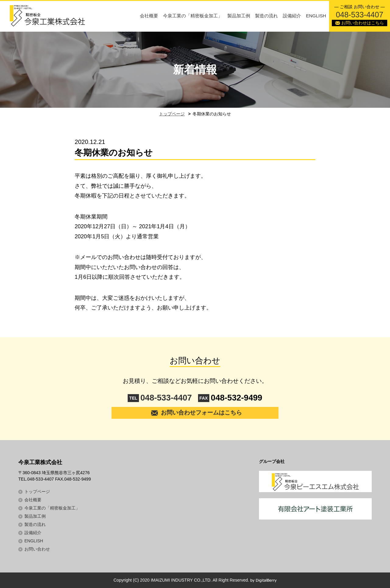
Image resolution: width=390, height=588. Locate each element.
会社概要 (149, 16)
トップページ (172, 114)
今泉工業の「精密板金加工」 (193, 16)
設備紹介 (292, 16)
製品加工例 (239, 16)
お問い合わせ (37, 549)
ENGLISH (316, 16)
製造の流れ (266, 16)
